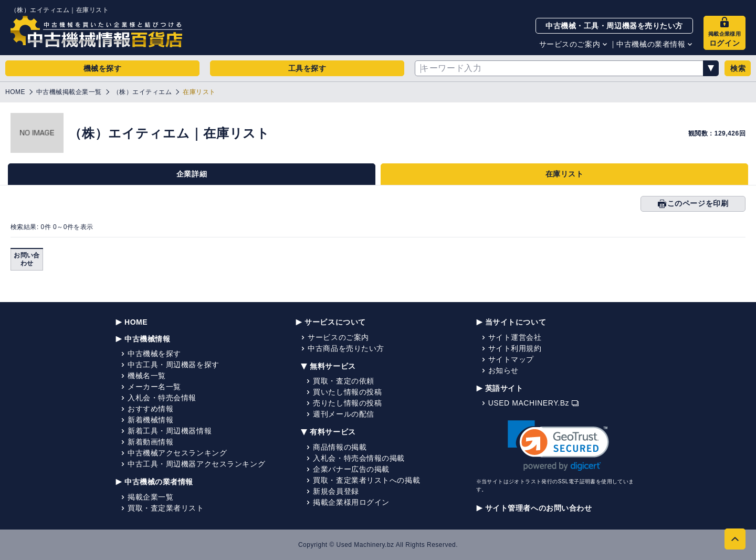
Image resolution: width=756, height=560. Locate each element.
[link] (558, 446)
